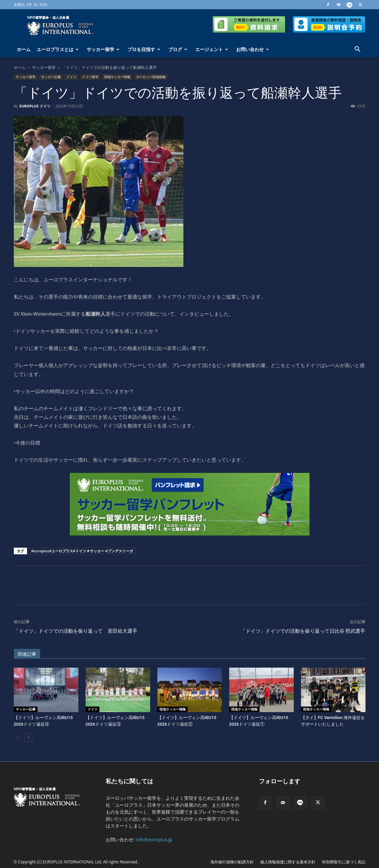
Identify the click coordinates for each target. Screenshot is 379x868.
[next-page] (28, 737)
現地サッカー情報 (117, 77)
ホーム (24, 49)
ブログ (178, 49)
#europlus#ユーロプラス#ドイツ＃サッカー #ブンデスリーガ (82, 551)
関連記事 (27, 654)
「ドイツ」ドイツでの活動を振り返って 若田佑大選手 (76, 631)
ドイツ (71, 77)
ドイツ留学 (90, 77)
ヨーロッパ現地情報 (151, 77)
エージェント (212, 49)
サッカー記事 (51, 77)
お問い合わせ (253, 49)
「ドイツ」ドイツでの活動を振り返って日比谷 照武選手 (303, 631)
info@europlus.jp (154, 839)
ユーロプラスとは (58, 49)
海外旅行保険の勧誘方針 (232, 862)
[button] (358, 50)
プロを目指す (144, 49)
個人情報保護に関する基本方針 (288, 862)
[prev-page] (18, 737)
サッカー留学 (103, 49)
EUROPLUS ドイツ (35, 106)
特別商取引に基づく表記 (344, 862)
